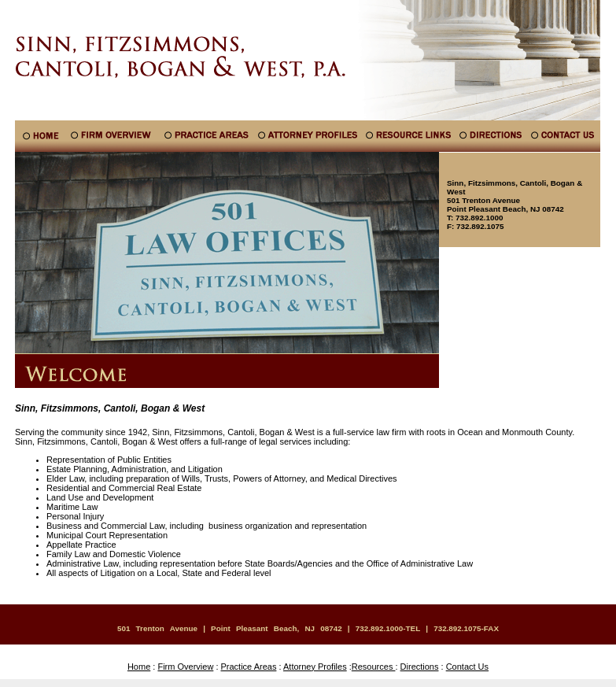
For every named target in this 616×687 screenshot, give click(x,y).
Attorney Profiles (315, 667)
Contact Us (467, 667)
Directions (420, 667)
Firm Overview (185, 667)
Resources (374, 667)
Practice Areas (249, 667)
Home (139, 667)
